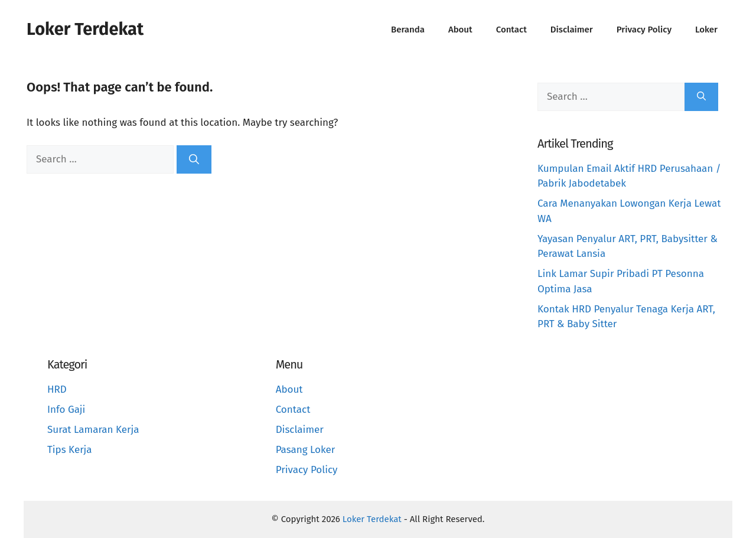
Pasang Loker (306, 450)
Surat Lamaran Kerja (93, 430)
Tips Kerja (70, 450)
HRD (57, 389)
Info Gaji (66, 410)
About (460, 30)
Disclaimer (572, 30)
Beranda (408, 30)
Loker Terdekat (85, 29)
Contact (511, 30)
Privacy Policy (644, 30)
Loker (706, 30)
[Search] (194, 159)
